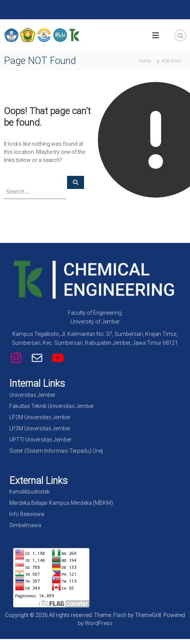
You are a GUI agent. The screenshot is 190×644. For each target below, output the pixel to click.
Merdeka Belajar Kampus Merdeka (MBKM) (61, 503)
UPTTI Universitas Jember (40, 440)
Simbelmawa (25, 525)
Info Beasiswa (27, 514)
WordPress (99, 623)
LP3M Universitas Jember (40, 428)
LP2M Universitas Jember (40, 417)
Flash (120, 615)
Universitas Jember (32, 395)
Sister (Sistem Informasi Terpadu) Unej (56, 451)
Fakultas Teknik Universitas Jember (52, 406)
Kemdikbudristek (29, 492)
